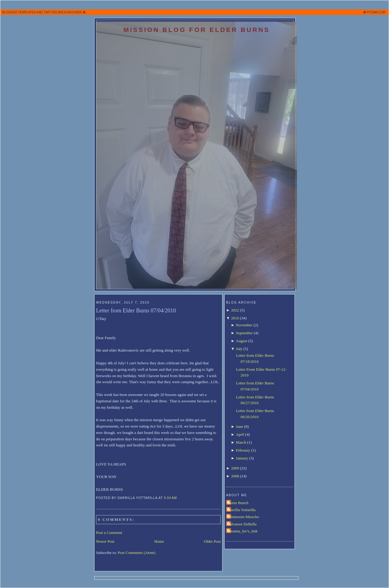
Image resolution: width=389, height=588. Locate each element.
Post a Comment (109, 533)
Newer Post (105, 541)
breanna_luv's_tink (243, 531)
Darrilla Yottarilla (242, 510)
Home (159, 541)
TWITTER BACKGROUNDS (63, 12)
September (244, 333)
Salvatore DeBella (242, 524)
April (240, 434)
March (241, 442)
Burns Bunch (238, 503)
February (243, 450)
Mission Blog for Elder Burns (197, 30)
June (239, 426)
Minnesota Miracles (243, 517)
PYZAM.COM (376, 12)
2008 (235, 476)
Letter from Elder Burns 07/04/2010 (136, 311)
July (239, 349)
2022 (235, 310)
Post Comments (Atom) (137, 553)
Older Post (212, 541)
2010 (235, 318)
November (244, 325)
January (242, 458)
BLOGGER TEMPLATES (19, 12)
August (242, 341)
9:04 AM (170, 498)
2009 (235, 468)
